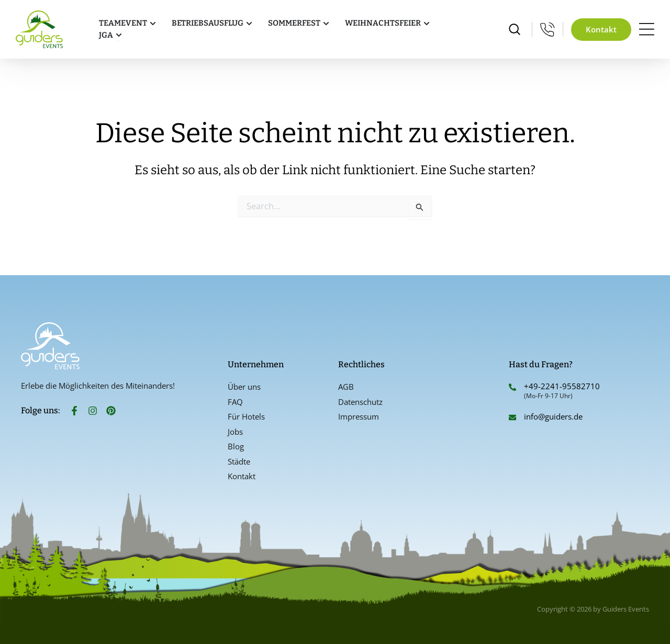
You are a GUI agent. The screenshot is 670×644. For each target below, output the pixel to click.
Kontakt (242, 476)
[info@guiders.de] (512, 417)
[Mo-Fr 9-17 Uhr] (548, 29)
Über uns (244, 387)
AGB (346, 387)
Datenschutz (360, 402)
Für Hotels (246, 416)
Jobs (235, 432)
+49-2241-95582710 (562, 386)
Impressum (359, 416)
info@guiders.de (554, 416)
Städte (239, 461)
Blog (236, 446)
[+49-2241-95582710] (512, 387)
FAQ (235, 402)
